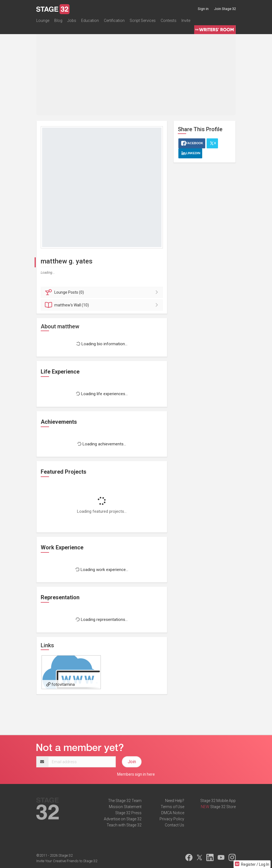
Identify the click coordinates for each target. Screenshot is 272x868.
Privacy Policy (172, 819)
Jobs (72, 21)
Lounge (43, 21)
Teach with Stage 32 (124, 825)
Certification (114, 21)
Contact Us (175, 825)
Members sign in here (136, 774)
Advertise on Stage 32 (123, 819)
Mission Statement (125, 807)
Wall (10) (103, 305)
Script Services (143, 21)
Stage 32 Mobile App (218, 801)
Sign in (203, 9)
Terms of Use (172, 807)
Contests (169, 21)
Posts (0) (103, 292)
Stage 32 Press (128, 813)
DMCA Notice (173, 813)
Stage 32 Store (223, 807)
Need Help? (175, 801)
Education (90, 21)
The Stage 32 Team (125, 801)
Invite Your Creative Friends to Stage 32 (67, 861)
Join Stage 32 (225, 9)
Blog (58, 21)
